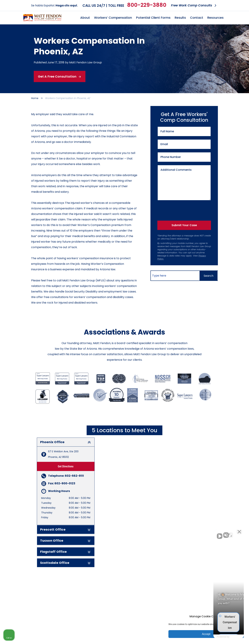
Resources (215, 18)
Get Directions (66, 466)
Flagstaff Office (66, 552)
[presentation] (182, 210)
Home (35, 98)
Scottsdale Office (66, 563)
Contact (197, 18)
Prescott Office (66, 530)
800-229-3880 (147, 5)
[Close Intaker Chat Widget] (238, 533)
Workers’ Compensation (113, 18)
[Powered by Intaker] (220, 637)
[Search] (209, 276)
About (85, 18)
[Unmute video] (188, 533)
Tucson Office (66, 541)
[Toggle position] (230, 533)
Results (180, 18)
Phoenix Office (66, 442)
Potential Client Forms (153, 18)
